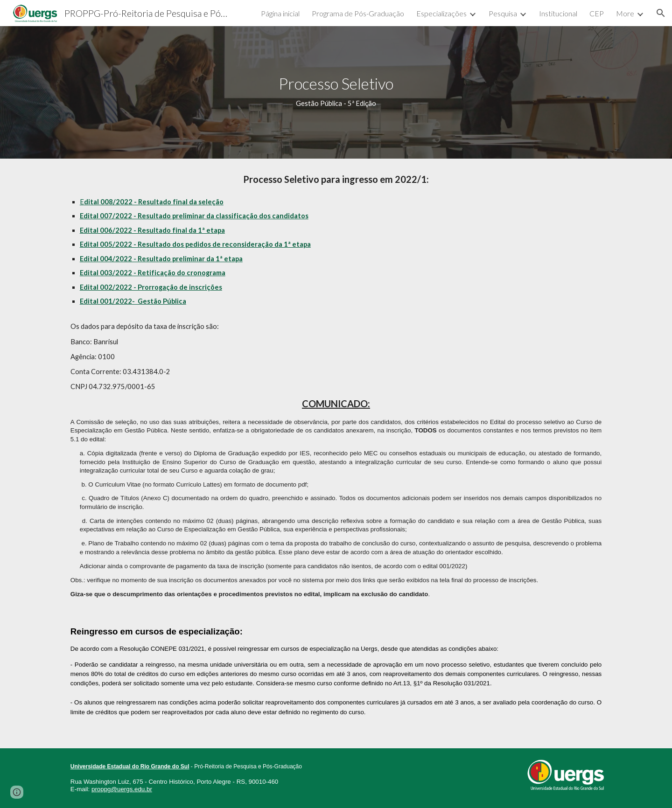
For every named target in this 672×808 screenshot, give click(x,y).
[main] (336, 92)
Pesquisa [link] (503, 13)
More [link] (625, 13)
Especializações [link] (441, 13)
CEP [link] (597, 13)
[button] (661, 13)
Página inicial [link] (280, 13)
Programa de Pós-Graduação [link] (358, 13)
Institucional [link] (558, 13)
